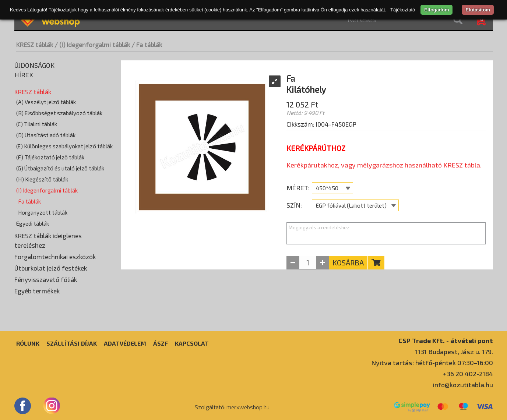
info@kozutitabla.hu (463, 385)
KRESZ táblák (35, 45)
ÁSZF (161, 343)
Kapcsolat (192, 343)
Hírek (24, 75)
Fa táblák (29, 201)
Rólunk (28, 343)
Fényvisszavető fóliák (46, 279)
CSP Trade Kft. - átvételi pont (446, 340)
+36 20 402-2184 (468, 374)
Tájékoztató (403, 10)
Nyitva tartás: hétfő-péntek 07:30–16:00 (432, 363)
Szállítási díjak (72, 343)
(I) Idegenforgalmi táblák (47, 190)
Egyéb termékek (37, 291)
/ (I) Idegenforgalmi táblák (92, 45)
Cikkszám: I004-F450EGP (321, 124)
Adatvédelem (125, 343)
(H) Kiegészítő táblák (42, 179)
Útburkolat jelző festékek (51, 268)
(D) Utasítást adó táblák (46, 135)
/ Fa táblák (147, 45)
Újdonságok (34, 65)
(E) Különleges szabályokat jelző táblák (64, 146)
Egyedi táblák (33, 223)
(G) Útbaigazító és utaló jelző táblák (60, 168)
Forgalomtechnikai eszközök (55, 257)
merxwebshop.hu (248, 407)
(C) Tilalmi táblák (37, 124)
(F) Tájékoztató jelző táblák (50, 157)
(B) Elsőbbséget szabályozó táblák (59, 113)
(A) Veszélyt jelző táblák (46, 102)
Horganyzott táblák (43, 212)
